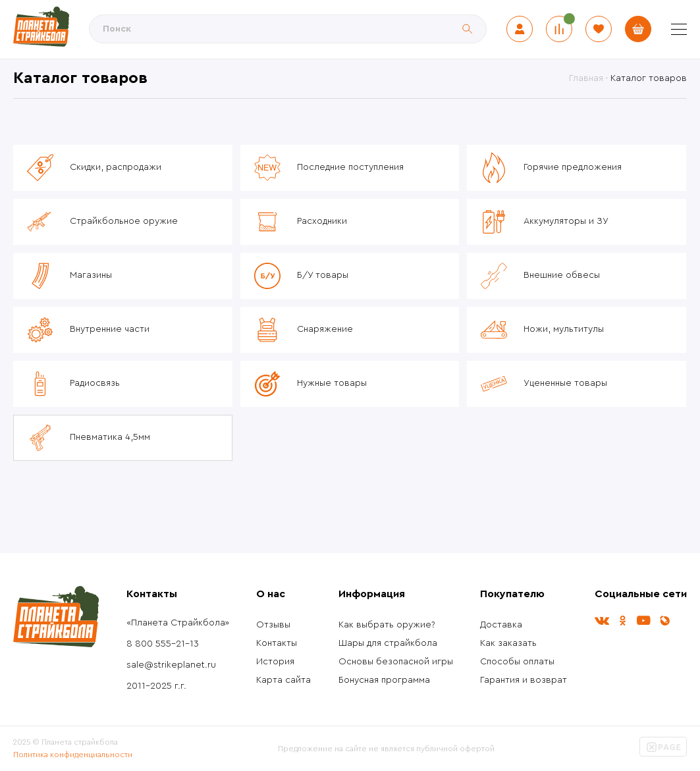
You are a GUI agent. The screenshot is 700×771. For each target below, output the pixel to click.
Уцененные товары (565, 383)
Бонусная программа (384, 680)
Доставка (501, 625)
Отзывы (273, 625)
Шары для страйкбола (388, 643)
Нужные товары (332, 383)
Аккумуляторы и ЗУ (566, 221)
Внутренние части (110, 329)
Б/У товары (323, 275)
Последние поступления (350, 167)
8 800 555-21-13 (163, 644)
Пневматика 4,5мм (110, 437)
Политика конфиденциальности (73, 755)
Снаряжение (325, 329)
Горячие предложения (573, 167)
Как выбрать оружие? (387, 625)
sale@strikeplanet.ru (171, 665)
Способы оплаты (517, 662)
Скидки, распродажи (116, 167)
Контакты (277, 643)
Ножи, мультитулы (564, 329)
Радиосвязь (95, 383)
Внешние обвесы (562, 275)
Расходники (322, 221)
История (275, 662)
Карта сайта (283, 680)
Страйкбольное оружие (124, 221)
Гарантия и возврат (524, 680)
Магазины (91, 275)
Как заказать (508, 643)
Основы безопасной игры (396, 662)
